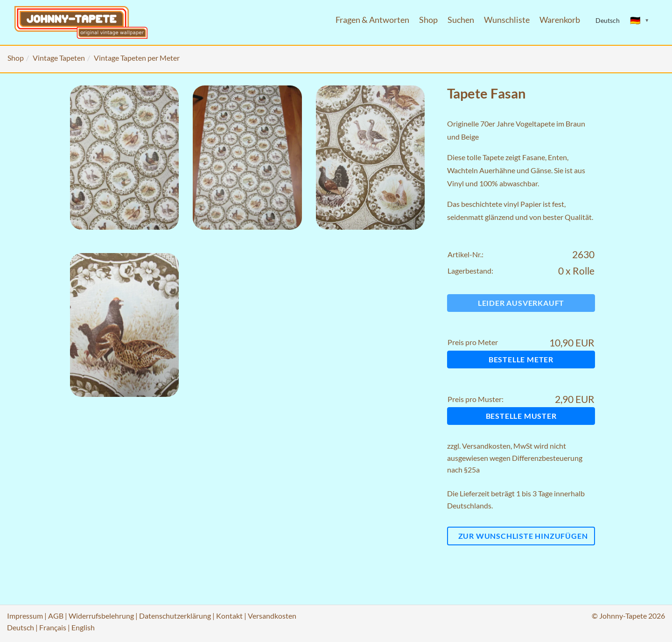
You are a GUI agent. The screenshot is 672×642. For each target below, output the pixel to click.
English (83, 627)
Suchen (461, 20)
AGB (56, 616)
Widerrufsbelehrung (101, 616)
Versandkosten (486, 446)
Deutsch (21, 627)
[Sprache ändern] (640, 21)
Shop (428, 20)
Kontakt (229, 616)
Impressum (25, 616)
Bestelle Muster (521, 416)
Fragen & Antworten (372, 20)
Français (53, 627)
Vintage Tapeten (59, 58)
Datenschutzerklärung (175, 616)
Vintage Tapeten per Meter (137, 58)
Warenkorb (560, 20)
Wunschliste (507, 20)
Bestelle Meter (521, 359)
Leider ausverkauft (521, 303)
